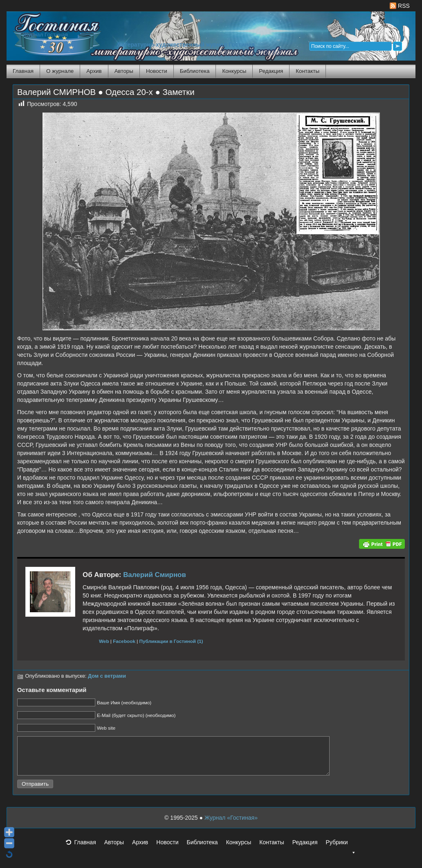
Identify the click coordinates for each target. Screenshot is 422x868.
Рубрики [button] (341, 852)
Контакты (308, 71)
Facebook (124, 641)
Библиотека (195, 71)
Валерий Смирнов (155, 575)
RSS (400, 6)
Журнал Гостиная (45, 35)
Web (104, 641)
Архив (94, 71)
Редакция (271, 71)
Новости (157, 71)
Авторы (124, 71)
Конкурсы (234, 71)
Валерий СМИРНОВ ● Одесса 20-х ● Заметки (106, 92)
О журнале (60, 71)
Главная (23, 71)
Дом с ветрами (107, 676)
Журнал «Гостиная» (231, 825)
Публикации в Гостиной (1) (171, 641)
